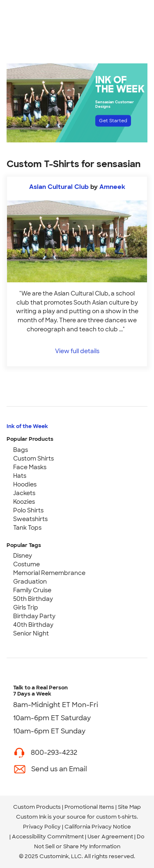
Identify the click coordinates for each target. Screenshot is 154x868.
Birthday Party (34, 616)
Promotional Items (89, 807)
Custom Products (37, 807)
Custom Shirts (33, 458)
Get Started (113, 121)
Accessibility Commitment (48, 837)
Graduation (30, 582)
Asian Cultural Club (59, 187)
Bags (21, 450)
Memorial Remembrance (49, 573)
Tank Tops (27, 528)
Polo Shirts (28, 510)
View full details (77, 351)
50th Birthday (33, 599)
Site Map (129, 807)
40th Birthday (33, 625)
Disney (23, 556)
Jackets (24, 493)
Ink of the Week (27, 426)
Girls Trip (26, 607)
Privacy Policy (42, 827)
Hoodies (25, 484)
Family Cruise (32, 590)
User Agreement (110, 837)
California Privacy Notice (98, 827)
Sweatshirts (30, 519)
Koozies (24, 502)
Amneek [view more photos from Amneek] (112, 187)
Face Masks (30, 467)
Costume (26, 564)
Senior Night (31, 633)
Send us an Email (59, 769)
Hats (20, 476)
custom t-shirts (116, 817)
